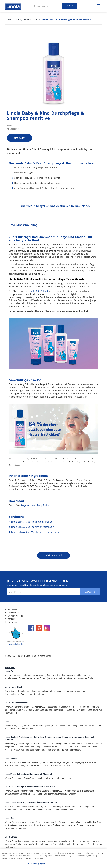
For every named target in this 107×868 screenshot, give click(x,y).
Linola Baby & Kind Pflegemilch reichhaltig (32, 527)
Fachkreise (11, 622)
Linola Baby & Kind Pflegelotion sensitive (32, 522)
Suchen (69, 6)
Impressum (11, 610)
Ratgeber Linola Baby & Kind (35, 505)
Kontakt (10, 619)
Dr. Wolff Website (14, 616)
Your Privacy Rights (36, 864)
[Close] (103, 853)
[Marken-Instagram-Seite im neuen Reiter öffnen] (47, 629)
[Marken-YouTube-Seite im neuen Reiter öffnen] (39, 629)
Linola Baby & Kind (38, 291)
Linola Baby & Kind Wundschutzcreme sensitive (35, 532)
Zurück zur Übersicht (54, 555)
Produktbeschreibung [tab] (23, 225)
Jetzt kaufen (21, 138)
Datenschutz (12, 613)
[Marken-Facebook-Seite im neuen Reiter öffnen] (31, 629)
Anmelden (89, 592)
